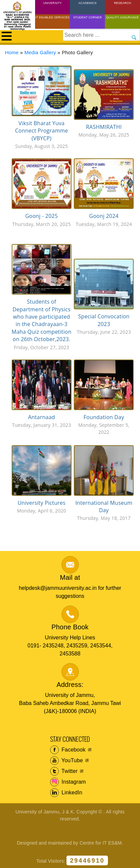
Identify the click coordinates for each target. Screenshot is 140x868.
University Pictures (42, 503)
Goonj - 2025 (41, 216)
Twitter (64, 771)
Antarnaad (42, 417)
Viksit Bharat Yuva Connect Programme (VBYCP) (41, 131)
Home (12, 53)
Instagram (68, 782)
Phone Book (70, 627)
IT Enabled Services (53, 17)
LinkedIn (66, 793)
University (53, 3)
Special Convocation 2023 (104, 320)
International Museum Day (104, 506)
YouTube (67, 761)
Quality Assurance (122, 17)
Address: (70, 685)
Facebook (68, 750)
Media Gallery (40, 53)
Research (122, 3)
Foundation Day (104, 417)
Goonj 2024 (104, 216)
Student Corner (87, 17)
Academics (88, 3)
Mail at (70, 577)
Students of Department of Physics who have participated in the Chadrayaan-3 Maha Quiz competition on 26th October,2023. (42, 320)
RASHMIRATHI (104, 127)
